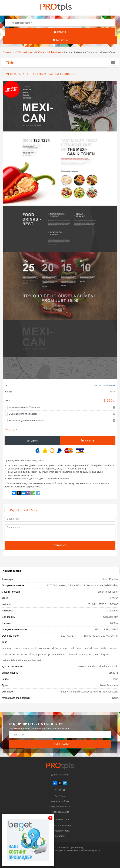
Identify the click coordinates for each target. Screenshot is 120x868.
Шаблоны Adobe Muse (48, 52)
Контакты (60, 836)
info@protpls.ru (60, 775)
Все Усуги (60, 796)
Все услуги (11, 429)
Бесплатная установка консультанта (27, 421)
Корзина (60, 40)
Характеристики (13, 571)
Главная (7, 52)
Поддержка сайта (60, 812)
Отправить (60, 545)
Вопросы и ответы (60, 831)
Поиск (60, 32)
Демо (32, 441)
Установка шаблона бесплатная (25, 407)
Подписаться (60, 744)
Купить (88, 441)
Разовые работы (60, 801)
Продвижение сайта (60, 807)
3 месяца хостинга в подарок (23, 414)
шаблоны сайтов (56, 848)
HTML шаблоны (24, 52)
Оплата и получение (60, 825)
